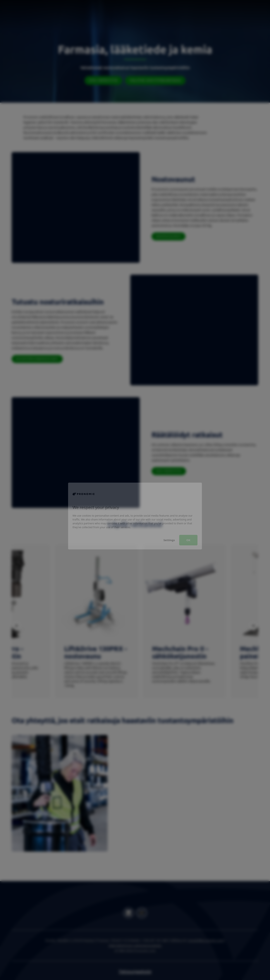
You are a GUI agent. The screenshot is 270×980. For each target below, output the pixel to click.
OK (188, 514)
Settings (169, 514)
